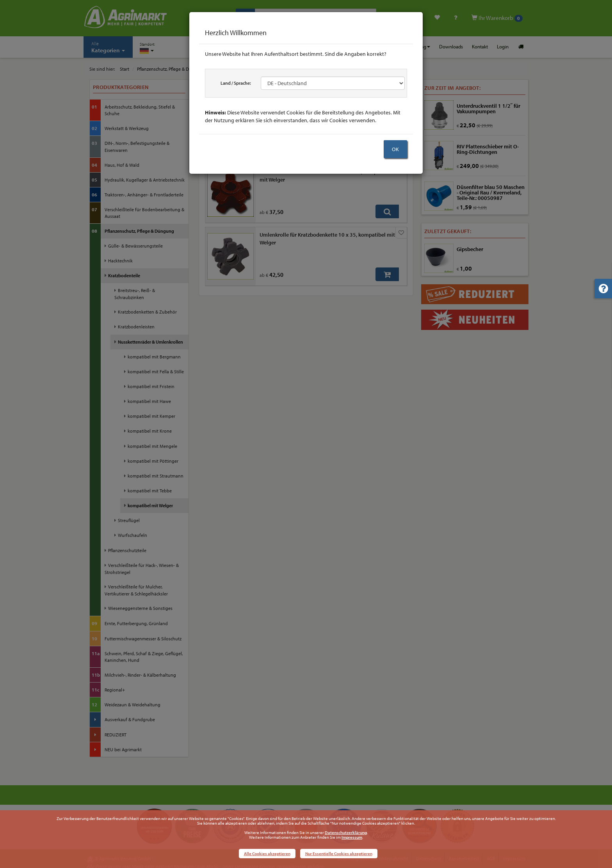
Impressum (352, 837)
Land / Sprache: (236, 83)
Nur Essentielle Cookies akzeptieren (339, 854)
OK (395, 149)
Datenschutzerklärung (346, 832)
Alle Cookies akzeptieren (267, 854)
